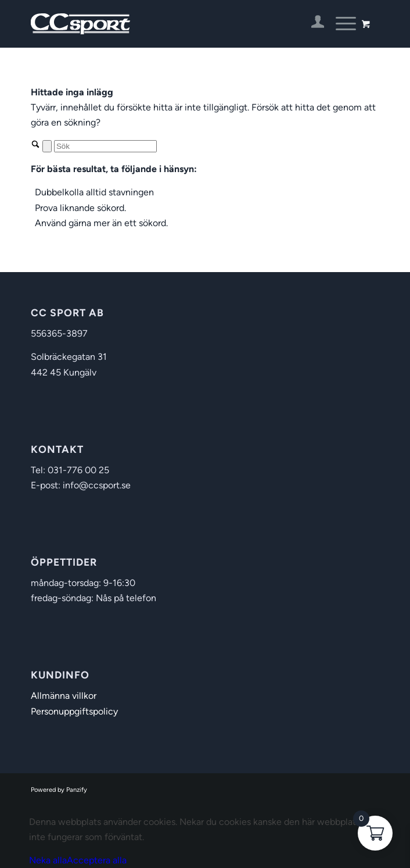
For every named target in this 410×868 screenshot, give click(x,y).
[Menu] (340, 24)
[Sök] (105, 146)
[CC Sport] (170, 24)
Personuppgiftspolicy (74, 711)
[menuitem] (312, 24)
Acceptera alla (97, 860)
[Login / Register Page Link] (312, 24)
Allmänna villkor (64, 696)
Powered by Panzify (59, 790)
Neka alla (48, 860)
